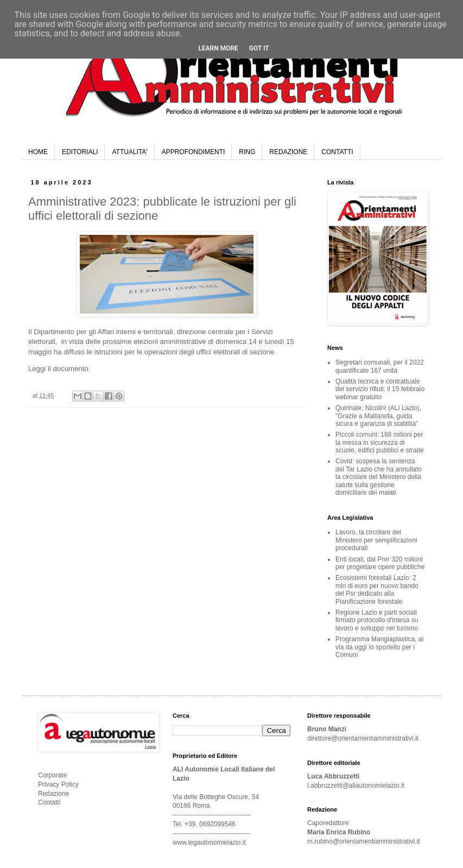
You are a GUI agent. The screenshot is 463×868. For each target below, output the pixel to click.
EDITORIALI (80, 152)
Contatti (49, 802)
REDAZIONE (288, 152)
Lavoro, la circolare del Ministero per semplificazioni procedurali (376, 540)
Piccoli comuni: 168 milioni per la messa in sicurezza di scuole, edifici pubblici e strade (380, 442)
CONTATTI (337, 152)
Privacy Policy (58, 784)
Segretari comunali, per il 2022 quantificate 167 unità (380, 366)
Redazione (53, 794)
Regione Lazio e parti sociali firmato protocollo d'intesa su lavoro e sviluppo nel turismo (377, 620)
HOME (38, 152)
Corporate (52, 775)
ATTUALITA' (129, 152)
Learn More (218, 48)
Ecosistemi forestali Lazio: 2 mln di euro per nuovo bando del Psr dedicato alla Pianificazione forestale (377, 589)
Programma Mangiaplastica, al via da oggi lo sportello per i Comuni (379, 647)
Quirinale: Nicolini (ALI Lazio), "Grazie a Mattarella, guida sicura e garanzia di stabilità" (378, 416)
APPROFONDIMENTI (194, 152)
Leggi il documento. (59, 369)
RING (247, 152)
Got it (259, 48)
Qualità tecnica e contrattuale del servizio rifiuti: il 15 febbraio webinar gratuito (380, 389)
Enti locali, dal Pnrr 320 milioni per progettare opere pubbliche (380, 563)
